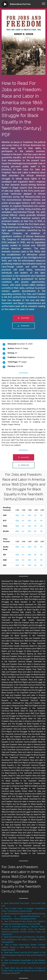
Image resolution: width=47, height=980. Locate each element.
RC (42, 515)
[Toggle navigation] (44, 4)
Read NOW (23, 318)
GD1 (30, 515)
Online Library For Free (20, 4)
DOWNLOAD (23, 326)
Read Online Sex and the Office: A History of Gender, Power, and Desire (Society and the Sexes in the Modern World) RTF (23, 971)
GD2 (17, 515)
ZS (35, 515)
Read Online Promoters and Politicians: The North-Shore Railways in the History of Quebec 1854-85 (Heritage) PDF (23, 940)
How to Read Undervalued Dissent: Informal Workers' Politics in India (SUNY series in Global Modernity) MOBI (23, 947)
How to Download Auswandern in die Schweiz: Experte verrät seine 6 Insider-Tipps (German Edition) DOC (23, 963)
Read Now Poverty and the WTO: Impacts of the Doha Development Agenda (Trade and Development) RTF (23, 955)
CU (23, 515)
